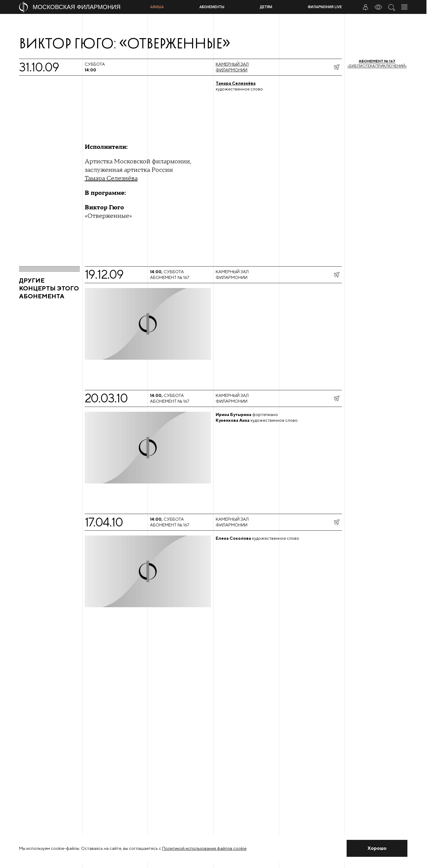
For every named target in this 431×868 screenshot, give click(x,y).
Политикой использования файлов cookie (204, 848)
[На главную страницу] (82, 7)
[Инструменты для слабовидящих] (378, 7)
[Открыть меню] (404, 7)
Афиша (157, 7)
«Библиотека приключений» (377, 63)
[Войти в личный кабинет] (365, 7)
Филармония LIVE (325, 7)
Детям (266, 7)
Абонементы (212, 7)
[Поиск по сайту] (391, 7)
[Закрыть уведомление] (377, 848)
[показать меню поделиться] (336, 67)
